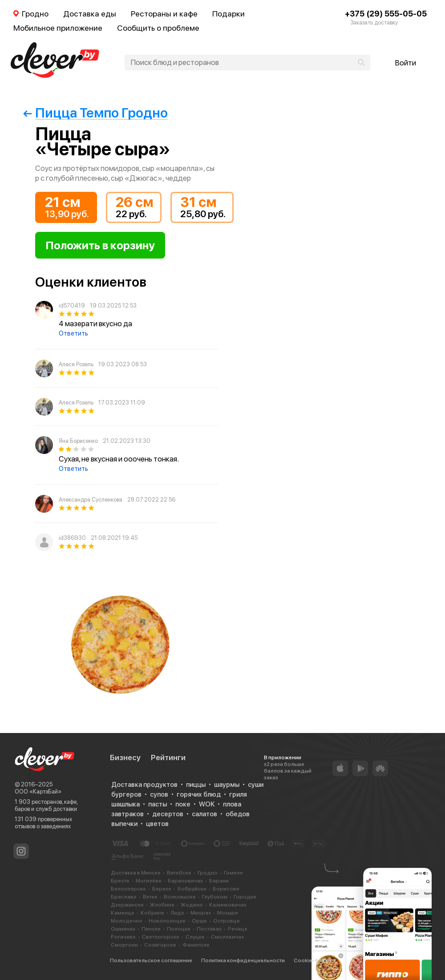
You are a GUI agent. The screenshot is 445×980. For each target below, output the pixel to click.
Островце (227, 921)
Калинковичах (228, 905)
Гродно (208, 873)
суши (256, 785)
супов (159, 794)
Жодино (192, 905)
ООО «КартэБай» (38, 792)
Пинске (151, 929)
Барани (219, 881)
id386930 (72, 538)
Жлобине (162, 905)
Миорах (201, 913)
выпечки (124, 824)
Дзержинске (127, 905)
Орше (199, 921)
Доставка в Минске (136, 873)
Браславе (124, 897)
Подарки (229, 14)
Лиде (177, 913)
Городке (245, 897)
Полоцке (179, 929)
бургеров (126, 794)
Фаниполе (196, 945)
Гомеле (233, 873)
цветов (157, 824)
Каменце (123, 913)
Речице (238, 929)
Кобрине (152, 913)
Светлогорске (161, 937)
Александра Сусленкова (91, 500)
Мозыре (228, 913)
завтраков (127, 814)
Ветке (150, 897)
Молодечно (127, 921)
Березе (162, 889)
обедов (238, 814)
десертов (168, 814)
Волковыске (180, 897)
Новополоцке (167, 921)
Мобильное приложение (58, 28)
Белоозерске (128, 889)
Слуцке (195, 937)
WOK (207, 804)
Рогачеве (123, 937)
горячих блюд (199, 794)
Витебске (179, 873)
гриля (238, 794)
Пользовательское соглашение (151, 960)
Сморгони (124, 945)
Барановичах (185, 881)
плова (232, 804)
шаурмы (227, 785)
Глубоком (215, 897)
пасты (158, 804)
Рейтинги (168, 757)
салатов (204, 814)
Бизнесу (125, 757)
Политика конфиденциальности (243, 960)
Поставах (209, 929)
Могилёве (149, 881)
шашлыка (125, 804)
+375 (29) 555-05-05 (386, 14)
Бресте (120, 881)
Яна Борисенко (78, 441)
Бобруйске (192, 889)
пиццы (196, 785)
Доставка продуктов (144, 785)
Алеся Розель (76, 364)
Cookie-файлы (313, 960)
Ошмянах (123, 929)
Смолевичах (227, 937)
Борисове (226, 889)
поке (183, 804)
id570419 (72, 306)
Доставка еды (90, 14)
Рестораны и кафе (164, 14)
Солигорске (160, 945)
